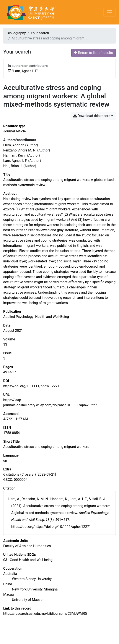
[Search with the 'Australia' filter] (10, 574)
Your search (40, 33)
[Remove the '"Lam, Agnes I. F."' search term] (25, 71)
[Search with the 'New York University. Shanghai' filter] (35, 589)
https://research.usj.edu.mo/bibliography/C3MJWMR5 (45, 614)
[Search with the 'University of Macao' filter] (27, 600)
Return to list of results (94, 53)
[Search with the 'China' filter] (8, 584)
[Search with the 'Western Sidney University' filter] (32, 579)
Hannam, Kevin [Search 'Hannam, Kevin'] (15, 155)
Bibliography (16, 33)
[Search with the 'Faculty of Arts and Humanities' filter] (27, 546)
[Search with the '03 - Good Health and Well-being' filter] (28, 560)
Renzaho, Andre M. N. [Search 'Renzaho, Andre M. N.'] (20, 150)
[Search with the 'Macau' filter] (9, 594)
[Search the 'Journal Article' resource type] (15, 131)
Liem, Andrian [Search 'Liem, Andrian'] (14, 145)
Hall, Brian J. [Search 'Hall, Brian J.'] (13, 166)
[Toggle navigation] (109, 12)
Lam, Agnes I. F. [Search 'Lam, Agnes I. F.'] (15, 161)
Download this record (92, 116)
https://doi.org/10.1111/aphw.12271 (31, 386)
